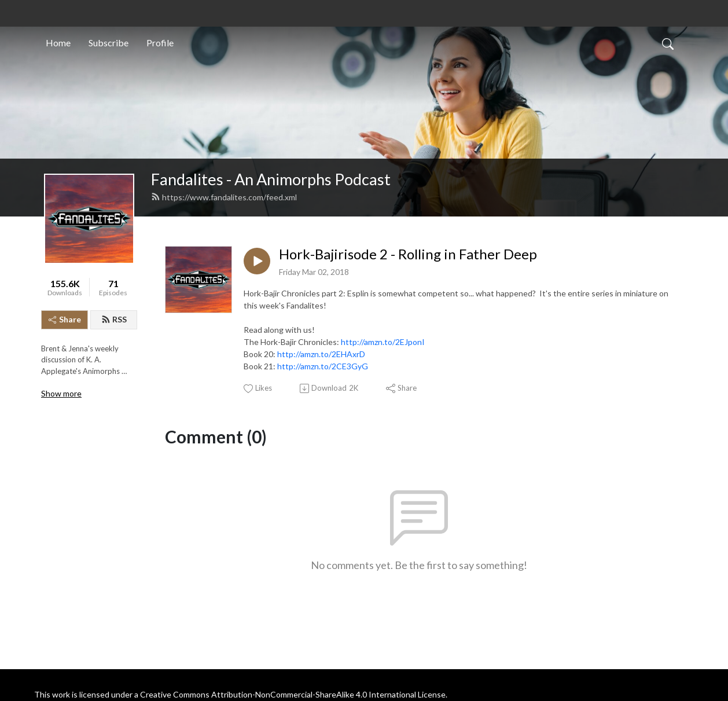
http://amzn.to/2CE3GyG (323, 366)
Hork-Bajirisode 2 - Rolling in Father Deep (408, 254)
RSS (114, 319)
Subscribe (109, 43)
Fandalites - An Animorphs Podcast (271, 179)
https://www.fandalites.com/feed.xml (224, 197)
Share (65, 319)
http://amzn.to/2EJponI (383, 342)
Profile (160, 43)
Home (58, 43)
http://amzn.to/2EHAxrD (321, 354)
